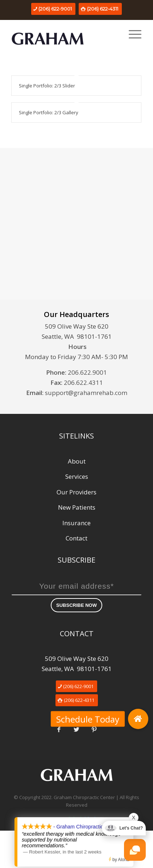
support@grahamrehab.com (86, 393)
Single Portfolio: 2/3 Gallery (49, 112)
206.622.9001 (87, 372)
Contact (76, 538)
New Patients (77, 507)
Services (77, 476)
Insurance (76, 523)
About (77, 461)
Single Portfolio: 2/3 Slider (47, 86)
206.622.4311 (83, 382)
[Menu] (131, 34)
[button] (138, 719)
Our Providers (76, 492)
